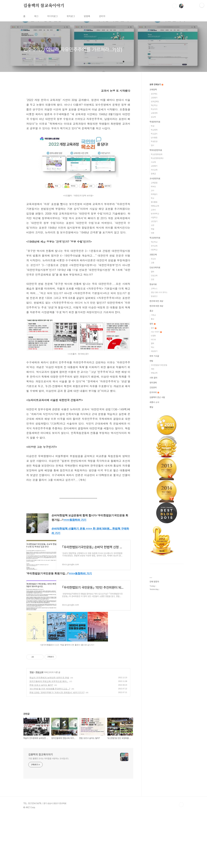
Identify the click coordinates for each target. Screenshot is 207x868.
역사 (153, 347)
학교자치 (154, 109)
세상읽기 (154, 351)
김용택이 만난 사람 (157, 397)
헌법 (32, 726)
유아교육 (154, 246)
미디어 (153, 340)
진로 (153, 279)
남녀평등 (154, 138)
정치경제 (153, 383)
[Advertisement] (78, 114)
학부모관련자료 (156, 150)
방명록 (87, 16)
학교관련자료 (155, 238)
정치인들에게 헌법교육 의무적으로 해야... (49, 735)
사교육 (153, 162)
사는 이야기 (156, 332)
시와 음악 (153, 378)
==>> (75, 573)
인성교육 (154, 276)
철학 (153, 272)
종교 (151, 311)
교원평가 (154, 98)
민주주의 (154, 392)
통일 (151, 407)
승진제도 (154, 94)
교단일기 (154, 221)
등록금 (153, 174)
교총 (153, 263)
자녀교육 (154, 170)
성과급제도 (155, 102)
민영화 (153, 336)
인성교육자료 (155, 267)
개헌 (153, 369)
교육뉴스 (154, 289)
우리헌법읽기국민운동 (159, 365)
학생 (153, 126)
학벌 (153, 229)
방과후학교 (155, 214)
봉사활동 (154, 202)
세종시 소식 (154, 402)
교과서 (153, 210)
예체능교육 (155, 206)
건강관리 (153, 388)
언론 (153, 233)
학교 (153, 198)
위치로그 (71, 16)
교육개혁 (154, 113)
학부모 (153, 187)
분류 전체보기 (156, 85)
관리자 (102, 16)
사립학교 (154, 218)
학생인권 (154, 141)
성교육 (153, 117)
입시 (153, 145)
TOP (181, 858)
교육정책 (153, 90)
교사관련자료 (155, 179)
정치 (153, 324)
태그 (36, 16)
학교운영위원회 (157, 154)
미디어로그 (53, 16)
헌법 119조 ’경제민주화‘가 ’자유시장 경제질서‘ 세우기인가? (57, 746)
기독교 (153, 315)
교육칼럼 (154, 183)
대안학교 (154, 250)
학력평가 (154, 194)
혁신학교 (154, 105)
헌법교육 (39, 726)
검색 (174, 6)
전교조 (153, 259)
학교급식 (154, 134)
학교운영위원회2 (157, 158)
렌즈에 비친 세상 (156, 301)
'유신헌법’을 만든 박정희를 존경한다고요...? (50, 742)
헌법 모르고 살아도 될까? (41, 738)
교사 (153, 190)
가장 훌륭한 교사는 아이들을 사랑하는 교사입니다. (49, 812)
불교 (153, 319)
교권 (153, 225)
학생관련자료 (155, 122)
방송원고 (154, 296)
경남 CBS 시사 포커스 (159, 292)
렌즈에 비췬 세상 (156, 306)
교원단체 (153, 255)
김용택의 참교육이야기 (44, 6)
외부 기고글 (154, 356)
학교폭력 (154, 130)
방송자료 (153, 284)
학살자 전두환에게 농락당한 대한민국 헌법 (49, 731)
